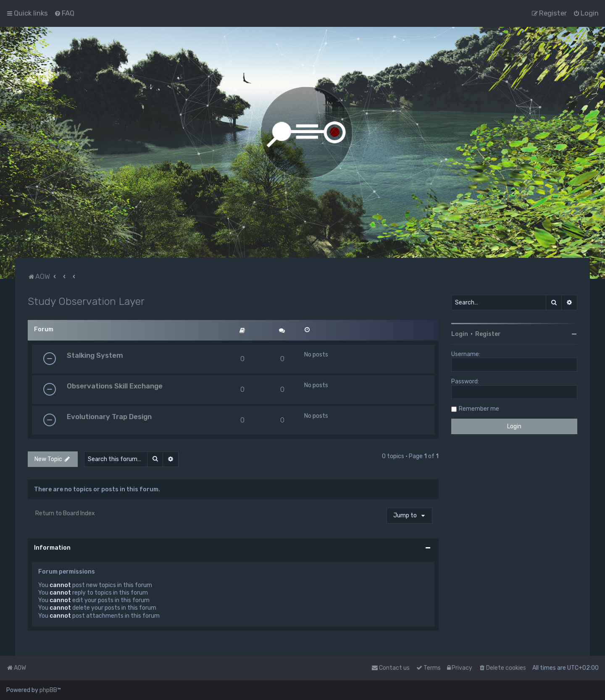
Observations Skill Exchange (115, 386)
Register (488, 334)
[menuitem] (64, 13)
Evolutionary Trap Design (109, 417)
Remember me (479, 409)
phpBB (48, 690)
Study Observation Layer (86, 301)
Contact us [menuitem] (391, 668)
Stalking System (95, 355)
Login (460, 334)
